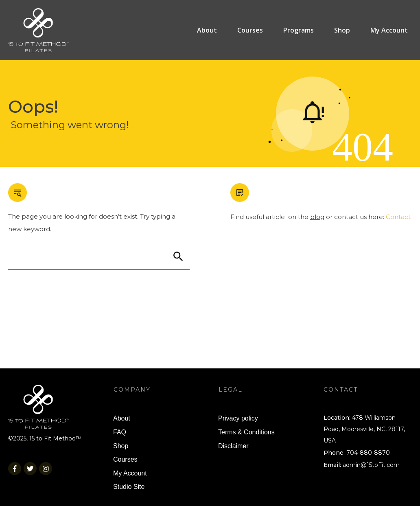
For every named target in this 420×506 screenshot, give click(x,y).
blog (317, 217)
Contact (398, 217)
